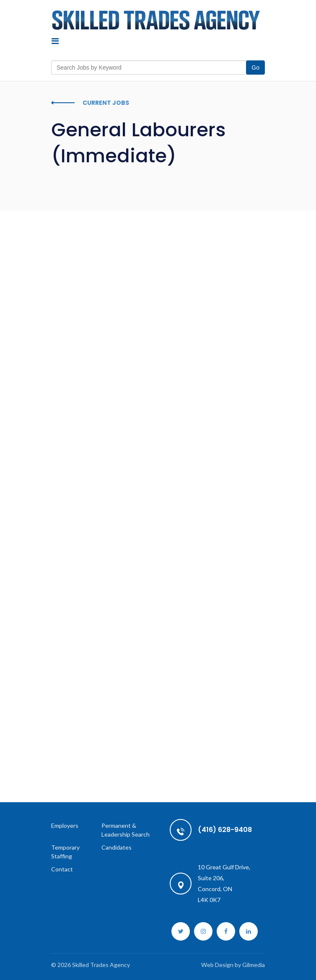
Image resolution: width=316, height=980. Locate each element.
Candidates (117, 847)
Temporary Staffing (65, 852)
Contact (62, 869)
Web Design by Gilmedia (233, 965)
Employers (65, 825)
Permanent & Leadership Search (126, 830)
